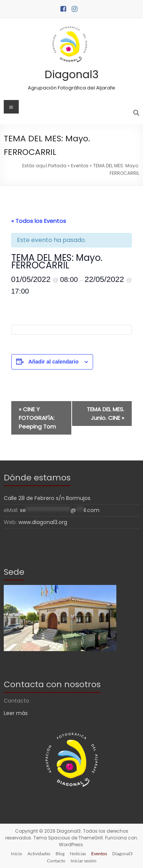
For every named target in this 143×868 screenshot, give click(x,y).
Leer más (16, 713)
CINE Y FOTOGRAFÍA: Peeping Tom (37, 418)
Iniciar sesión (84, 861)
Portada (57, 166)
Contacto (56, 861)
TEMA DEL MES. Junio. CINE (105, 414)
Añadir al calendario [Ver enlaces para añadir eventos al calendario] (53, 362)
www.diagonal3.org (43, 522)
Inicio (17, 854)
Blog (60, 854)
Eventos (80, 166)
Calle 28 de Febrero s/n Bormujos (47, 498)
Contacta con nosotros (52, 684)
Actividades (39, 854)
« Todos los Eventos (39, 221)
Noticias (78, 854)
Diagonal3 (72, 75)
